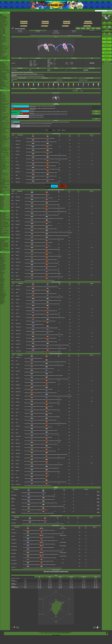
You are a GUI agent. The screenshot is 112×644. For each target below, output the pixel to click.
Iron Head (17, 165)
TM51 (12, 429)
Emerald (1, 161)
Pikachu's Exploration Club (4, 245)
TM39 (12, 242)
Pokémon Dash (2, 163)
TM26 (12, 221)
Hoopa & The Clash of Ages (4, 230)
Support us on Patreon (56, 635)
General (78, 28)
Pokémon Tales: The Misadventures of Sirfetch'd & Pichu (4, 87)
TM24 (12, 214)
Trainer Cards (2, 255)
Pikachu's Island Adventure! (4, 244)
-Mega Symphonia (3, 290)
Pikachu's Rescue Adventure (4, 239)
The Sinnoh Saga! (3, 67)
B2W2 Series (2, 207)
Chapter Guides (2, 199)
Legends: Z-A (2, 94)
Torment (17, 409)
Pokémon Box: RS (3, 164)
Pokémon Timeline (3, 45)
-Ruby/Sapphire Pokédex (4, 17)
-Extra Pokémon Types (3, 255)
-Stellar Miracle (2, 296)
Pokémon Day (2, 51)
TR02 (12, 286)
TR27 (12, 306)
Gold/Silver (2, 172)
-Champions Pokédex (3, 26)
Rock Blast (18, 252)
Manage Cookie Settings (67, 632)
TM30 (12, 224)
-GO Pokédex (2, 24)
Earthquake (18, 289)
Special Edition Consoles (4, 187)
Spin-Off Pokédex (3, 37)
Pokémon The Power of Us (4, 233)
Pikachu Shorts (5, 237)
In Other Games (2, 185)
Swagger (17, 467)
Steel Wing (18, 224)
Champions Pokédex (37, 11)
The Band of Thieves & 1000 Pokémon (4, 126)
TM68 (12, 269)
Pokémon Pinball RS (3, 165)
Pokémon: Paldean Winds (4, 80)
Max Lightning (14, 533)
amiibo (1, 189)
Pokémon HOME (2, 105)
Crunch (17, 161)
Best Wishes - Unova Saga (4, 68)
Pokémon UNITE (2, 99)
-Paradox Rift (2, 270)
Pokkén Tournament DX (3, 118)
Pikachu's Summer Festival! (4, 243)
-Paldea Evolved (2, 273)
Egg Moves (98, 28)
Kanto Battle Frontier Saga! (4, 67)
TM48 (12, 248)
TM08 (12, 197)
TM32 (12, 231)
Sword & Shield (2, 103)
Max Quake (13, 557)
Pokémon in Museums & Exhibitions (4, 49)
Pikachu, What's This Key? (4, 249)
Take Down (17, 168)
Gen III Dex (38, 32)
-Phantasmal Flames (3, 261)
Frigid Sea (54, 112)
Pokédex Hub (21, 11)
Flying (81, 91)
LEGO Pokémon (2, 52)
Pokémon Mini (2, 174)
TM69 (12, 447)
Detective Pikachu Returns (4, 101)
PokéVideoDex (2, 82)
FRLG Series (2, 203)
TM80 (12, 457)
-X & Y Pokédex (2, 20)
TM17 (12, 375)
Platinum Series (2, 205)
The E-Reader (2, 169)
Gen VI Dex (74, 30)
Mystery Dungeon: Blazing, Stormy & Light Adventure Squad (5, 150)
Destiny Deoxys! (2, 219)
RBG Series (2, 200)
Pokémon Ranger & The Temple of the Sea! (5, 220)
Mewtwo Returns (2, 216)
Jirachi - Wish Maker (3, 218)
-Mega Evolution (2, 262)
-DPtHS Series (2, 277)
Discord (17, 11)
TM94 (12, 474)
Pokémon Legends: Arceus (4, 104)
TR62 (12, 330)
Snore (17, 214)
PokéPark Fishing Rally (3, 169)
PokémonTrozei (2, 167)
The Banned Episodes (3, 75)
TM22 (12, 207)
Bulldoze (17, 276)
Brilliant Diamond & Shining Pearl (5, 104)
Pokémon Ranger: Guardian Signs (5, 148)
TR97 (12, 351)
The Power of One (3, 214)
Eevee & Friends (2, 248)
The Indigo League (3, 64)
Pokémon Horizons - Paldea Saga (5, 72)
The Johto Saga (2, 65)
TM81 (12, 276)
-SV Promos (2, 281)
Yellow (1, 177)
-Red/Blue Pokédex (3, 16)
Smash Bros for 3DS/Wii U (4, 132)
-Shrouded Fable (2, 268)
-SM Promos (2, 283)
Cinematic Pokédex (3, 40)
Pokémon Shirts (2, 53)
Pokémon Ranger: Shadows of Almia (4, 155)
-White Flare (2, 263)
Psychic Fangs (18, 351)
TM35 (12, 392)
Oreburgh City (32, 116)
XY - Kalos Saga (2, 69)
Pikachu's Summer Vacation (4, 238)
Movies (5, 211)
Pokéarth (43, 11)
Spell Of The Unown (3, 215)
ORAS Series (2, 209)
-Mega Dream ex (2, 288)
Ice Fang (17, 266)
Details (96, 111)
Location (83, 28)
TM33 (12, 235)
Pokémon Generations (3, 77)
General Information (3, 196)
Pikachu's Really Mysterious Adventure (4, 247)
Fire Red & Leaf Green (3, 160)
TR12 (12, 293)
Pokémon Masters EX (3, 99)
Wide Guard (13, 509)
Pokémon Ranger (3, 166)
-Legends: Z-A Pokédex (3, 25)
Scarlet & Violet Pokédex (29, 11)
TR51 (12, 327)
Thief (16, 211)
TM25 (12, 218)
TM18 (12, 378)
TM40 (12, 245)
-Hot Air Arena (2, 293)
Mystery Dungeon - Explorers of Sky (5, 153)
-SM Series (2, 275)
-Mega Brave (2, 289)
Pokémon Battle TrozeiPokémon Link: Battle (5, 124)
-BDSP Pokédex (2, 22)
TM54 (12, 252)
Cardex (1, 39)
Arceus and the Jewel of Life (4, 223)
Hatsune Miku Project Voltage (4, 48)
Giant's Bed (32, 111)
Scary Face (18, 151)
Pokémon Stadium (3, 181)
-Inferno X (1, 288)
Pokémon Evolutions (3, 78)
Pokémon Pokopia (3, 96)
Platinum (1, 147)
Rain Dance (18, 235)
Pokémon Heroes (3, 217)
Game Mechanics (3, 40)
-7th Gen (1, 45)
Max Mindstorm (14, 550)
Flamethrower (18, 286)
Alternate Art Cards (3, 257)
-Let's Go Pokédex (3, 21)
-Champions (2, 42)
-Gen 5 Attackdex (3, 30)
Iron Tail (17, 310)
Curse (12, 492)
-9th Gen (1, 43)
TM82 (12, 460)
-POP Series (2, 284)
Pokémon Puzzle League (4, 178)
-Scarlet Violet (2, 273)
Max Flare (13, 529)
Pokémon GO (2, 97)
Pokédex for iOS (2, 144)
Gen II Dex (56, 32)
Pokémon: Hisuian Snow (4, 79)
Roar (16, 158)
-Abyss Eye (2, 285)
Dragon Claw (18, 324)
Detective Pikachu (3, 119)
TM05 (12, 361)
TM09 (12, 200)
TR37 (12, 320)
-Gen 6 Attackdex (3, 31)
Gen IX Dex (20, 30)
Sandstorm (18, 231)
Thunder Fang (18, 262)
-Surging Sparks (2, 266)
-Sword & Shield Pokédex (4, 22)
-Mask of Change (3, 298)
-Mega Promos (2, 280)
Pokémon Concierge (3, 85)
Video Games (5, 90)
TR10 (12, 289)
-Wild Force (2, 299)
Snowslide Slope (49, 112)
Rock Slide (17, 155)
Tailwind (13, 502)
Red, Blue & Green (3, 177)
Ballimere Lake (59, 112)
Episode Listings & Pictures (4, 62)
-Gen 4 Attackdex (3, 30)
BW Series (2, 207)
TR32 (12, 313)
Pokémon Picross (3, 129)
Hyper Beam (18, 179)
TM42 (12, 412)
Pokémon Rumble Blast (3, 140)
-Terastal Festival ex (3, 294)
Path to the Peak (2, 81)
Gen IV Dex (20, 32)
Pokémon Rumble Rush (3, 117)
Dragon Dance (18, 327)
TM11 (12, 364)
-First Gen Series (2, 279)
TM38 (12, 399)
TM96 (12, 478)
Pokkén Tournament (3, 131)
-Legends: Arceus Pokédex (4, 23)
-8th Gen (1, 44)
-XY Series (2, 275)
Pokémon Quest (2, 119)
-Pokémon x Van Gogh (3, 50)
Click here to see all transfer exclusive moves (56, 572)
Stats (93, 28)
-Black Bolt (2, 263)
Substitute (18, 299)
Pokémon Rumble (3, 149)
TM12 (12, 368)
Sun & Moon (2, 113)
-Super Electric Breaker (3, 295)
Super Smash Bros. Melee (4, 175)
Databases (5, 12)
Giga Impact (18, 182)
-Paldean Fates (2, 270)
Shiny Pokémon (2, 75)
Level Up (54, 130)
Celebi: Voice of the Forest (4, 216)
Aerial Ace (17, 405)
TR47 (12, 324)
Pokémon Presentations (3, 52)
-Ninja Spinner (2, 286)
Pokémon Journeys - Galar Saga (5, 70)
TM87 (12, 467)
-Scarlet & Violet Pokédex (4, 25)
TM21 (12, 204)
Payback (17, 255)
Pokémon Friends (3, 97)
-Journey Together (3, 265)
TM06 (12, 194)
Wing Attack (18, 148)
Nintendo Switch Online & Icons (5, 190)
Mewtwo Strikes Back (3, 214)
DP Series (1, 204)
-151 (1, 271)
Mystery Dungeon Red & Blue (4, 167)
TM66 (12, 262)
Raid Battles (2, 258)
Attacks (88, 28)
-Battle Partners (2, 293)
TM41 (12, 409)
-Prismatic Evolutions (3, 265)
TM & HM (59, 130)
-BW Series (2, 276)
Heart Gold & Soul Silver (4, 147)
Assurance (17, 259)
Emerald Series (2, 204)
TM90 (12, 471)
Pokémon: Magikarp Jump (4, 117)
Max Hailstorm (14, 540)
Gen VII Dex (56, 30)
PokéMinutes (2, 82)
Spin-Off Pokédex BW (3, 38)
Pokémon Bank (2, 123)
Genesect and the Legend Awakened (4, 227)
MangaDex (2, 197)
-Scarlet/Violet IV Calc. (3, 41)
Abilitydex (1, 36)
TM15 (12, 371)
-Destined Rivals (2, 264)
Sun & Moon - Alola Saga (4, 70)
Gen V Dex (92, 30)
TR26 (12, 303)
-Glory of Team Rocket (3, 292)
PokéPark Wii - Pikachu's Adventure (4, 151)
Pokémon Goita (2, 192)
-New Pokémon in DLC (3, 58)
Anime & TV (5, 60)
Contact (13, 11)
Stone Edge (18, 172)
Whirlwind (13, 505)
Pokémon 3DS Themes (3, 187)
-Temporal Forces (3, 269)
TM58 (12, 259)
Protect (17, 218)
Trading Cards (5, 252)
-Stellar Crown (2, 267)
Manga (5, 194)
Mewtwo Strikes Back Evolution (5, 234)
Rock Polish (18, 447)
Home (6, 11)
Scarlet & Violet (2, 94)
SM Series (2, 209)
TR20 (12, 299)
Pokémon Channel (3, 164)
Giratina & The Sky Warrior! (4, 222)
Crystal (1, 172)
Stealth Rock (18, 344)
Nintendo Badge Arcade (3, 133)
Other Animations (3, 84)
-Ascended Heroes (3, 260)
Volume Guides (2, 199)
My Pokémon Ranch (3, 157)
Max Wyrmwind (14, 547)
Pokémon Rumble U (3, 137)
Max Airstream (14, 543)
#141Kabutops (17, 627)
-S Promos (2, 303)
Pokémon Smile (2, 109)
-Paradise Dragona (3, 295)
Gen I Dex (74, 32)
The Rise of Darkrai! (3, 221)
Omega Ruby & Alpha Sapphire (5, 122)
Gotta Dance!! (2, 242)
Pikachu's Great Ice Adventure (4, 246)
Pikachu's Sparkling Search (4, 246)
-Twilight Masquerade (3, 268)
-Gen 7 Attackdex (3, 32)
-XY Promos (2, 283)
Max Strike (13, 536)
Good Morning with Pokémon (4, 83)
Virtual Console (2, 186)
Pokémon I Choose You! (4, 232)
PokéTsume (2, 89)
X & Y (1, 122)
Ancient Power (18, 141)
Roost (17, 429)
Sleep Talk (18, 306)
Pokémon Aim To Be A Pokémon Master (5, 71)
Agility (17, 175)
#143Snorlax (94, 627)
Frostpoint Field (39, 112)
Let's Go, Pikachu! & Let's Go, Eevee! (4, 115)
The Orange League (3, 65)
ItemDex (1, 35)
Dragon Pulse (18, 330)
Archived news (2, 15)
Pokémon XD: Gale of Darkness (5, 162)
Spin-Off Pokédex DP (3, 37)
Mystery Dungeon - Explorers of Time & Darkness (5, 156)
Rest (16, 204)
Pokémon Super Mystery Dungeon (5, 129)
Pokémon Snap (2, 179)
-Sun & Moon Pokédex (3, 20)
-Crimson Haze (2, 298)
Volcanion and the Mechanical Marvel (4, 231)
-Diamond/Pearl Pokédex (4, 18)
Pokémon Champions (3, 95)
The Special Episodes (3, 74)
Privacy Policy (59, 632)
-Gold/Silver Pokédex (3, 17)
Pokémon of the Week (3, 42)
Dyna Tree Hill (65, 112)
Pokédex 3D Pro (2, 142)
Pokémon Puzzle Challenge (4, 174)
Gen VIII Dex (38, 30)
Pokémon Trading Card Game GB (5, 182)
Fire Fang (17, 269)
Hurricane (18, 348)
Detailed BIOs (2, 198)
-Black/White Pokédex (3, 19)
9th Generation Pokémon (4, 57)
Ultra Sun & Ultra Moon (3, 114)
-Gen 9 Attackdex (3, 33)
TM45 (12, 419)
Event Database (2, 57)
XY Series (1, 208)
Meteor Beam (14, 523)
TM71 (12, 450)
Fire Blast (17, 296)
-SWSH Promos (2, 282)
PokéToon (1, 80)
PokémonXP (2, 47)
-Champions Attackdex (3, 34)
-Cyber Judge (2, 300)
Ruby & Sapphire (2, 159)
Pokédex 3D (2, 141)
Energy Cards (2, 256)
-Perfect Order (2, 260)
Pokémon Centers (3, 46)
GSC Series (2, 202)
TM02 (12, 357)
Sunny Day (18, 238)
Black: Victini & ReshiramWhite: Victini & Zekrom (5, 225)
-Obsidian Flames (3, 272)
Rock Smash (18, 484)
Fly (16, 194)
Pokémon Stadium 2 (3, 173)
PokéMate (2, 170)
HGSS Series (2, 206)
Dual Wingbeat (14, 520)
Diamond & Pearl (2, 146)
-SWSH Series (2, 274)
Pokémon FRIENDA (3, 193)
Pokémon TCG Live (3, 112)
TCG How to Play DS (3, 144)
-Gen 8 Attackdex (3, 32)
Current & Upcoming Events (4, 56)
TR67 (12, 334)
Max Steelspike (14, 564)
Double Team (18, 388)
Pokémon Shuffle (2, 127)
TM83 (12, 464)
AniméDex (2, 62)
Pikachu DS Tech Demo (3, 168)
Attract (17, 228)
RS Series (2, 202)
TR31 (12, 310)
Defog (17, 481)
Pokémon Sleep (2, 100)
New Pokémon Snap (3, 110)
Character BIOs (2, 197)
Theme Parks (2, 54)
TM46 (12, 423)
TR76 (12, 344)
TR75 (12, 341)
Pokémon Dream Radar (3, 136)
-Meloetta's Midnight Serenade (4, 226)
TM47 (12, 426)
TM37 (12, 395)
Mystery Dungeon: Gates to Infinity (5, 138)
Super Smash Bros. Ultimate (4, 120)
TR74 (12, 337)
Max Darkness (14, 560)
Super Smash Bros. (3, 182)
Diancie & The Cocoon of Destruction (4, 229)
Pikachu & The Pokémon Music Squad (5, 250)
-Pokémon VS (2, 301)
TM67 (12, 266)
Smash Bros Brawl (3, 158)
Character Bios (2, 63)
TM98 (12, 484)
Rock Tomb (18, 248)
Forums (10, 11)
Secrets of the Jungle (3, 234)
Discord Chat (2, 55)
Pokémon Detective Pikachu (4, 236)
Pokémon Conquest (3, 139)
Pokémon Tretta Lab (3, 137)
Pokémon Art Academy (3, 125)
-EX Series (2, 278)
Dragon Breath (14, 495)
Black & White (2, 134)
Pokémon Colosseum (3, 162)
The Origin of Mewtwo (3, 213)
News (1, 14)
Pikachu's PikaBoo (3, 241)
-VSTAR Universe (3, 300)
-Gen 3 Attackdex (3, 29)
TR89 (12, 348)
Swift (16, 245)
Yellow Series (2, 201)
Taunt (17, 320)
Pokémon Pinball (2, 179)
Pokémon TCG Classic (3, 258)
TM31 (12, 228)
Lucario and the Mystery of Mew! (5, 219)
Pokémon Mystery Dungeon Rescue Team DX (4, 108)
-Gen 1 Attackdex (3, 27)
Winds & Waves (2, 92)
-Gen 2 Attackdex (3, 28)
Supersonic (18, 144)
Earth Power (18, 334)
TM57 (12, 255)
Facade (17, 242)
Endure (17, 303)
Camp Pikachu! (2, 241)
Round (17, 272)
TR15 (12, 296)
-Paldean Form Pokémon (4, 59)
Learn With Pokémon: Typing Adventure (4, 143)
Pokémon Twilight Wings (4, 77)
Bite (16, 137)
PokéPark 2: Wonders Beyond (4, 139)
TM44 (12, 416)
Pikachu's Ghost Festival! (4, 243)
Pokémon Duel (2, 132)
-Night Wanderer (2, 297)
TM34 (12, 238)
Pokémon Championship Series (5, 47)
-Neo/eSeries (2, 278)
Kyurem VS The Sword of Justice (5, 226)
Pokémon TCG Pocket (3, 102)
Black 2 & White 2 (3, 135)
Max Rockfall (14, 553)
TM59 (12, 436)
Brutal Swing (18, 279)
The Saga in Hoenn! (3, 66)
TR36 (12, 317)
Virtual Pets (2, 189)
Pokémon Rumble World (4, 128)
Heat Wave (18, 317)
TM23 (12, 211)
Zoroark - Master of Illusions (4, 224)
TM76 (12, 272)
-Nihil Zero (2, 287)
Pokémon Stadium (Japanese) (4, 180)
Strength (17, 478)
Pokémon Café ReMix (3, 98)
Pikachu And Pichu (3, 240)
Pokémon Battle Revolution (4, 152)
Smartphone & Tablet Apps (4, 188)
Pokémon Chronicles (3, 73)
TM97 (12, 279)
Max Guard (13, 567)
